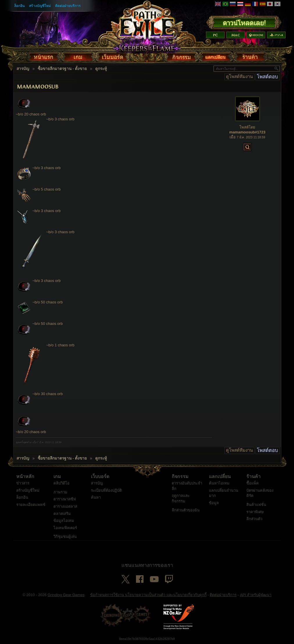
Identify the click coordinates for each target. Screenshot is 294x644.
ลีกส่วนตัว (254, 519)
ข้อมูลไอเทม (64, 521)
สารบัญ (23, 69)
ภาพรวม (60, 492)
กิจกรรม (180, 477)
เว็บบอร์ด (100, 477)
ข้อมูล (214, 503)
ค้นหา (96, 497)
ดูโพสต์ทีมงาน (239, 77)
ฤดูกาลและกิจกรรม (181, 498)
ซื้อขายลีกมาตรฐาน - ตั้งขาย (62, 69)
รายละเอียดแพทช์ (31, 505)
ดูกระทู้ (101, 69)
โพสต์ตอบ (267, 77)
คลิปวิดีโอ (61, 483)
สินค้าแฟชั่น (256, 505)
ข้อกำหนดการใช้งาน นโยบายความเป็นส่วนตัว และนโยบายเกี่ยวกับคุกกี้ (148, 595)
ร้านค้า (253, 477)
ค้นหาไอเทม (219, 483)
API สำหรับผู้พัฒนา (256, 595)
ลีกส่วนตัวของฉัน (186, 510)
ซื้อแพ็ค (253, 483)
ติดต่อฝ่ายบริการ (68, 6)
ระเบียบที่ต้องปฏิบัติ (106, 490)
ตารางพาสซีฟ (65, 499)
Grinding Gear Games (66, 595)
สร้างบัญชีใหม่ (40, 6)
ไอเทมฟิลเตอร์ (65, 528)
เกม (57, 477)
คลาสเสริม (62, 514)
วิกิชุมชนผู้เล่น (65, 537)
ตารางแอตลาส (65, 506)
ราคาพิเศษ (255, 512)
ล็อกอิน (19, 6)
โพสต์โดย (247, 127)
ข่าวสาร (23, 483)
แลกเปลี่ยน (220, 477)
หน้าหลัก (25, 477)
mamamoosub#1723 (247, 132)
